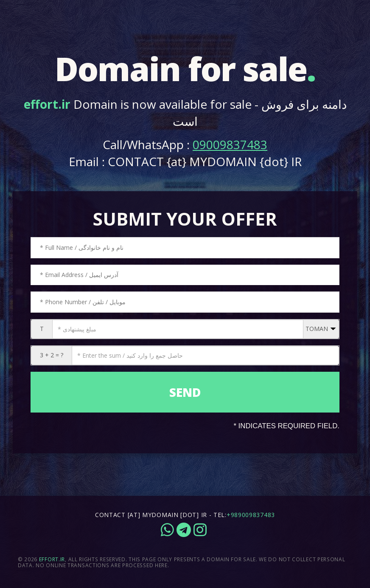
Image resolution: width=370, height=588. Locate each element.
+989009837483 (251, 515)
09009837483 (230, 144)
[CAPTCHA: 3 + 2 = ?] (205, 355)
